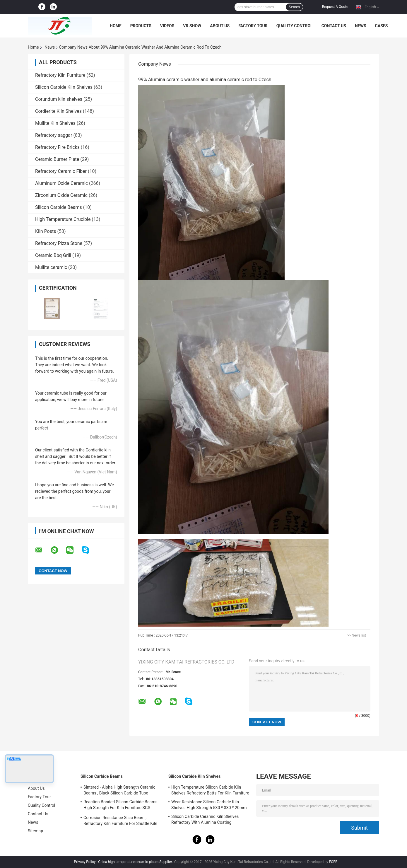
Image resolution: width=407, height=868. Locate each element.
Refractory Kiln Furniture (60, 75)
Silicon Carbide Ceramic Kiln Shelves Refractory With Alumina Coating (205, 819)
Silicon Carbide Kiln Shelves (64, 87)
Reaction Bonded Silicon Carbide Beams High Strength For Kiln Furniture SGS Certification (120, 806)
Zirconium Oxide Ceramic (61, 195)
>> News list (356, 635)
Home (116, 26)
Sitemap (35, 831)
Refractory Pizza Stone (59, 243)
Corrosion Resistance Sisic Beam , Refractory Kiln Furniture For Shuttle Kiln (120, 821)
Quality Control (295, 26)
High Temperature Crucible (63, 219)
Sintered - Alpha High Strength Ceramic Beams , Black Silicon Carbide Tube (119, 790)
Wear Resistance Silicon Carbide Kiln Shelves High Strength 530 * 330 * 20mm (209, 805)
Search (294, 7)
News (361, 26)
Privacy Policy (85, 862)
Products (141, 26)
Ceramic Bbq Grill (53, 255)
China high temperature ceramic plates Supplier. (136, 862)
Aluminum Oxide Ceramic (61, 183)
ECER (333, 862)
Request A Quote (335, 7)
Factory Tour (253, 26)
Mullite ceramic (51, 267)
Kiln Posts (46, 231)
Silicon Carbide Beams (59, 207)
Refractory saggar (54, 135)
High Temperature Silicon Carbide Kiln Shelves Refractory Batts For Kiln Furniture (210, 790)
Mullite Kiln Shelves (55, 123)
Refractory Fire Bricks (57, 147)
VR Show (192, 26)
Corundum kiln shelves (59, 99)
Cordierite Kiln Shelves (58, 111)
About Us (220, 26)
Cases (382, 26)
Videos (167, 26)
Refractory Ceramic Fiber (61, 171)
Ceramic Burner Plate (57, 159)
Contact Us (334, 26)
